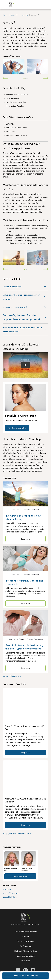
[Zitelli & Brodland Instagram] (26, 970)
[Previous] (5, 79)
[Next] (46, 79)
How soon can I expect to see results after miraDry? (24, 330)
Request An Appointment (26, 976)
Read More (26, 539)
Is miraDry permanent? (24, 307)
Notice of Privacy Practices (26, 951)
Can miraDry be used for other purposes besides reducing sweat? (24, 317)
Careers (26, 936)
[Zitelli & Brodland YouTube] (33, 970)
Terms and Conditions (26, 956)
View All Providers (20, 876)
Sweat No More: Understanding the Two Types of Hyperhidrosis (24, 647)
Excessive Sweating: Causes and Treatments (24, 582)
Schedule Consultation (17, 428)
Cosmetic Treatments (19, 15)
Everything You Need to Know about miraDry (23, 517)
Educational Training (26, 941)
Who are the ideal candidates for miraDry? (24, 297)
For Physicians (26, 946)
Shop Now (26, 753)
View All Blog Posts (12, 676)
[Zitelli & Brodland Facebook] (18, 970)
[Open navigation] (47, 5)
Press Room (26, 961)
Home (5, 15)
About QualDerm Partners (26, 932)
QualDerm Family (33, 925)
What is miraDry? (24, 287)
